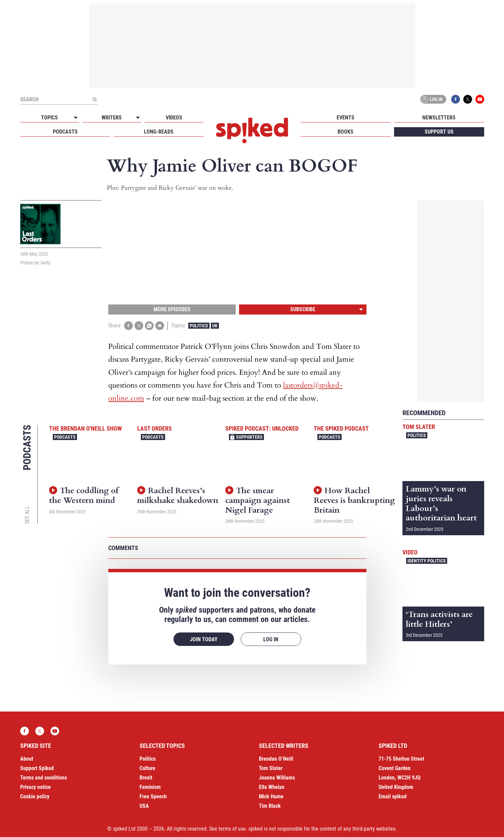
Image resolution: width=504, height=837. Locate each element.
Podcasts (65, 132)
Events (345, 118)
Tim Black (270, 806)
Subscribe (303, 309)
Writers (112, 118)
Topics (49, 118)
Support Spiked (37, 768)
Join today (204, 639)
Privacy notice (35, 787)
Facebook (456, 99)
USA (144, 806)
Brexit (146, 778)
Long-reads (159, 132)
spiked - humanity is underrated (252, 131)
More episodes (172, 309)
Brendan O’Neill (276, 759)
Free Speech (153, 796)
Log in (432, 99)
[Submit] (95, 99)
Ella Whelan (272, 787)
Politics (199, 326)
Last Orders (154, 428)
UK (215, 326)
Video (410, 552)
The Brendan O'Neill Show (85, 428)
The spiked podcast (341, 428)
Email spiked (393, 796)
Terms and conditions (44, 778)
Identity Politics (427, 561)
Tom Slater (419, 427)
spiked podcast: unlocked (262, 428)
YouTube (480, 99)
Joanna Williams (277, 778)
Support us (439, 132)
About (27, 759)
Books (345, 132)
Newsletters (439, 118)
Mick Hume (271, 796)
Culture (147, 768)
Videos (174, 118)
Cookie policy (35, 796)
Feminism (150, 787)
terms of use (232, 829)
